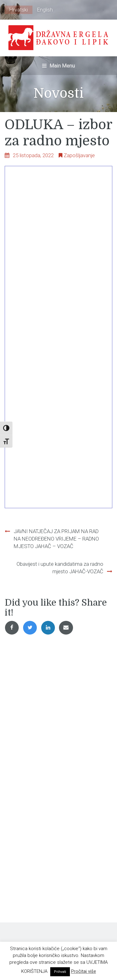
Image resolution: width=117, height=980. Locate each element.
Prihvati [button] (60, 972)
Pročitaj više (84, 971)
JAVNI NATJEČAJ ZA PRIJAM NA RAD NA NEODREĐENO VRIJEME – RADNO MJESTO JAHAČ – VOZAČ (56, 539)
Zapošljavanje (79, 155)
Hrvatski (19, 10)
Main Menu (58, 66)
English (45, 10)
